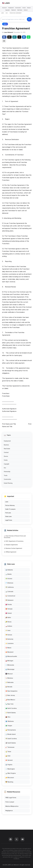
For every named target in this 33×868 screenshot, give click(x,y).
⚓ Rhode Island (10, 734)
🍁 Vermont (9, 760)
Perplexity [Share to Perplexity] (14, 37)
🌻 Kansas (9, 635)
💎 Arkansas (9, 583)
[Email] (4, 41)
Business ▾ (5, 8)
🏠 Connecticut (10, 596)
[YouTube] (23, 839)
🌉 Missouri (9, 674)
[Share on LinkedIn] (24, 37)
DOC (7, 13)
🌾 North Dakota (11, 713)
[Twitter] (17, 839)
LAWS (2, 13)
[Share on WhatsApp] (29, 37)
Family (6, 460)
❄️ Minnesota (10, 665)
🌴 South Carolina (11, 739)
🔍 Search (29, 19)
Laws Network (8, 32)
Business (6, 445)
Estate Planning (8, 483)
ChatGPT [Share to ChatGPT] (9, 37)
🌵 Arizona (9, 579)
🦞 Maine (8, 648)
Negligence (9, 811)
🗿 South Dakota (11, 743)
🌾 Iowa (8, 630)
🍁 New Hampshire (11, 691)
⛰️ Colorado (9, 592)
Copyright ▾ (8, 10)
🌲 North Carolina (11, 708)
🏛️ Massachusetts (11, 656)
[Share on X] (19, 37)
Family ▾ (24, 8)
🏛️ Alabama (9, 570)
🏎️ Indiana (9, 626)
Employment (7, 441)
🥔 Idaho (8, 617)
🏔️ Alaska (8, 574)
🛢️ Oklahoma (10, 721)
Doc (5, 468)
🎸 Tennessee (10, 747)
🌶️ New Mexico (10, 700)
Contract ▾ (26, 10)
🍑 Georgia (9, 609)
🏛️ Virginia (9, 765)
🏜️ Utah (8, 756)
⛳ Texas (8, 752)
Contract (6, 452)
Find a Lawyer (10, 802)
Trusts (6, 475)
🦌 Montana (9, 678)
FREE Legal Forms (11, 798)
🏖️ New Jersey (10, 695)
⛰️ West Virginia (11, 773)
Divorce (6, 456)
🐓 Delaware (9, 600)
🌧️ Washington (10, 769)
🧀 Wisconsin (10, 778)
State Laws (8, 516)
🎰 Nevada (9, 687)
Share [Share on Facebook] (4, 37)
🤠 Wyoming (9, 782)
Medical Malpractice (12, 806)
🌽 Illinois (8, 622)
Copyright (7, 464)
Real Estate (7, 449)
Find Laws (8, 513)
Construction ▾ (18, 8)
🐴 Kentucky (9, 639)
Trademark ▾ (14, 10)
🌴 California (10, 587)
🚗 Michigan (9, 661)
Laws (7, 502)
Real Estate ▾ (20, 10)
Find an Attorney (10, 505)
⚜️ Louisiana (9, 643)
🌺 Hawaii (9, 613)
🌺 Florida (9, 604)
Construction (7, 479)
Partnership (7, 472)
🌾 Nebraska (9, 682)
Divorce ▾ (29, 8)
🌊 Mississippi (10, 669)
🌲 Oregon (9, 726)
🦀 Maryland (9, 652)
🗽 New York (9, 704)
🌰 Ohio (8, 717)
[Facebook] (11, 839)
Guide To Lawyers (10, 509)
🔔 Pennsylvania (11, 730)
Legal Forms (9, 520)
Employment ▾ (11, 8)
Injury (5, 24)
